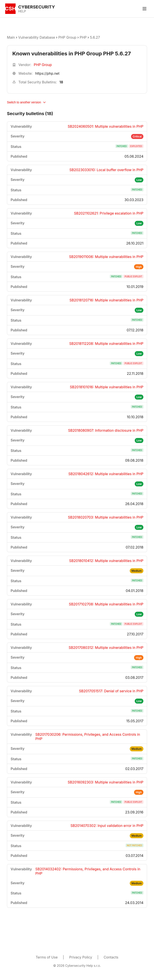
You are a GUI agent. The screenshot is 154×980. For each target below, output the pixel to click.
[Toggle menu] (144, 9)
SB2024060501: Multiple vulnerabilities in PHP (106, 126)
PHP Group (67, 37)
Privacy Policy (81, 957)
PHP (83, 37)
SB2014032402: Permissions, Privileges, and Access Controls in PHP (88, 871)
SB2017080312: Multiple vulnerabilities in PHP (106, 648)
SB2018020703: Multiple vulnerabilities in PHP (106, 517)
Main (11, 37)
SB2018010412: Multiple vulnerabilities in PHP (106, 561)
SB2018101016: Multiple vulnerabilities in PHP (107, 387)
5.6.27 (95, 37)
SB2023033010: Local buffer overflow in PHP (106, 170)
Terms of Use (47, 957)
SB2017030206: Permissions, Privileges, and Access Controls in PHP (88, 737)
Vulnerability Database (37, 37)
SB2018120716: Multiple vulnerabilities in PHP (106, 300)
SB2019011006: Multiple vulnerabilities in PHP (106, 257)
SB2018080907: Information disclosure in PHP (106, 430)
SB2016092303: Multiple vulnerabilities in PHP (106, 782)
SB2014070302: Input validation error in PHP (107, 826)
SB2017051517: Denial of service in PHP (111, 691)
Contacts (111, 957)
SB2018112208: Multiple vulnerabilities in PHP (106, 344)
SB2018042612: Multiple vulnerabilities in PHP (106, 474)
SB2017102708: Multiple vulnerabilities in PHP (106, 604)
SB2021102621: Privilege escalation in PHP (109, 213)
